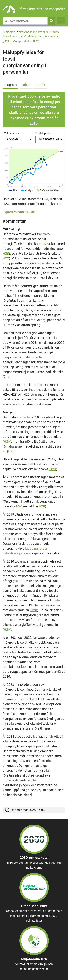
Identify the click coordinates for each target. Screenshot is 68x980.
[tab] (11, 84)
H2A (46, 244)
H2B (6, 253)
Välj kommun (12, 133)
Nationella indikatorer (33, 32)
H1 (16, 296)
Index (55, 32)
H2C (6, 258)
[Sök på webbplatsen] (25, 21)
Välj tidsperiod (43, 133)
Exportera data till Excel (19, 212)
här (40, 385)
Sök (51, 21)
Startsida (9, 32)
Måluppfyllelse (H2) (26, 41)
